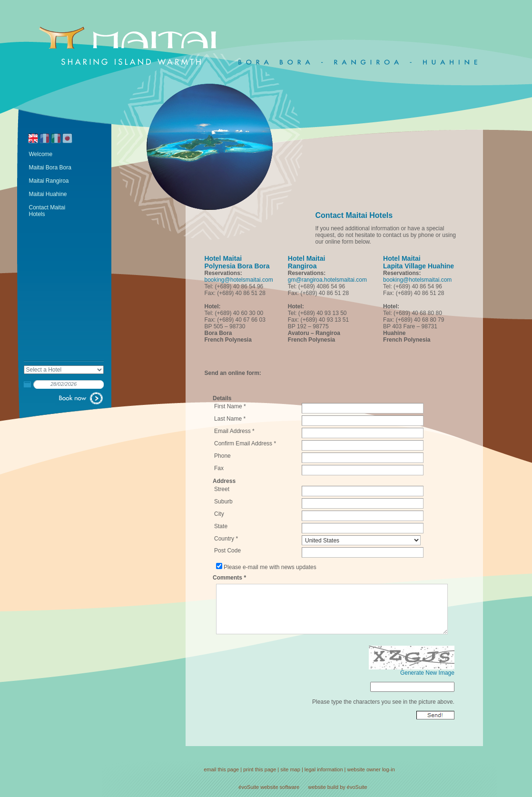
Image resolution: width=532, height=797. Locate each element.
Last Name (228, 419)
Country (224, 539)
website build (324, 787)
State (221, 526)
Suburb (223, 502)
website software (280, 787)
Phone (222, 456)
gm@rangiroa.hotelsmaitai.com (327, 280)
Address (224, 481)
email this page (221, 769)
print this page (260, 769)
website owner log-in (371, 769)
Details (222, 398)
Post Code (227, 551)
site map (290, 769)
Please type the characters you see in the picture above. (383, 702)
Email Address (232, 431)
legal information (324, 769)
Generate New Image (427, 673)
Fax (219, 468)
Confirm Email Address (243, 443)
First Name (228, 406)
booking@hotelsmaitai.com (239, 280)
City (219, 514)
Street (222, 489)
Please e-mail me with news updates (270, 567)
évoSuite (249, 787)
